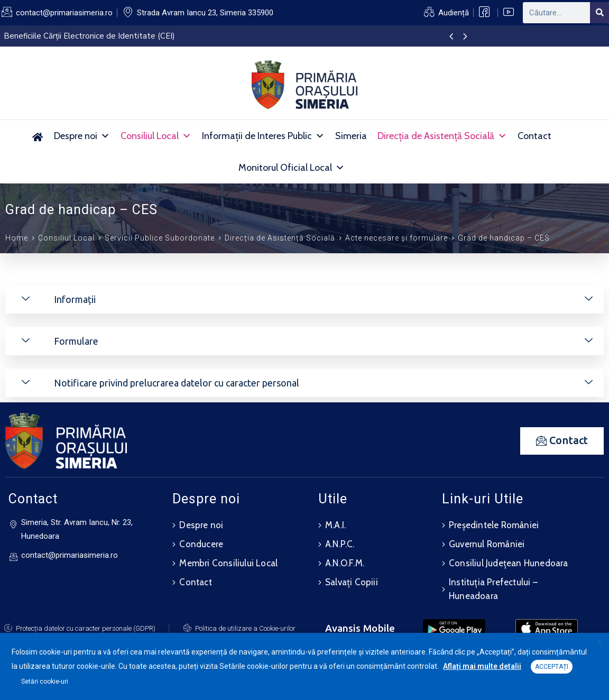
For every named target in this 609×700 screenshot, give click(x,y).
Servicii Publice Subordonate (160, 238)
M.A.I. (335, 525)
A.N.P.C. (340, 544)
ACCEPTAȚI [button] (552, 667)
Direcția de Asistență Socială (442, 136)
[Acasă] (37, 136)
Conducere (201, 544)
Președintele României (494, 525)
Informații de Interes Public (263, 136)
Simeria (351, 136)
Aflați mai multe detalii (482, 666)
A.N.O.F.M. (345, 563)
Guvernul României (487, 544)
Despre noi (82, 136)
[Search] (599, 13)
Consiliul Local (156, 136)
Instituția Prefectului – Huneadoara (493, 589)
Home (17, 238)
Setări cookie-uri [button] (45, 681)
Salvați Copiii (352, 582)
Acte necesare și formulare (396, 238)
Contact (534, 136)
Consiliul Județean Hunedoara (509, 563)
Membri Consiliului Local (228, 563)
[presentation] (451, 37)
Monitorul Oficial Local (292, 168)
